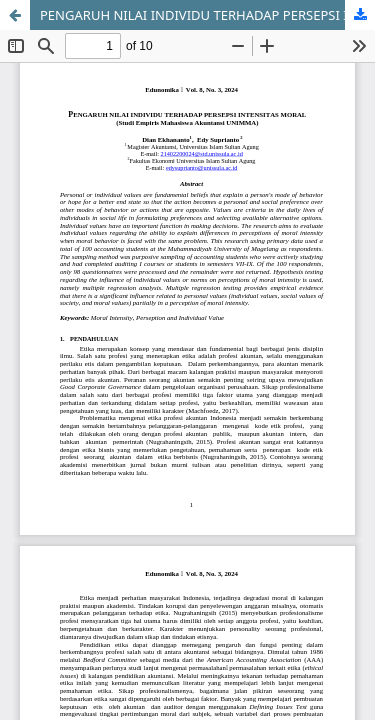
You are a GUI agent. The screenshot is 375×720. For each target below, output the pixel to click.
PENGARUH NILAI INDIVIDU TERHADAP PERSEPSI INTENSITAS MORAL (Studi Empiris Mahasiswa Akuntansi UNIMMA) (207, 15)
